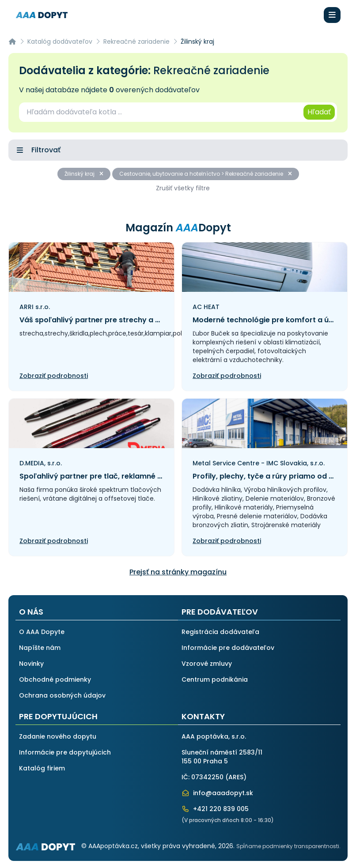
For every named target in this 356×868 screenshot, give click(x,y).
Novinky (31, 664)
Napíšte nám (40, 648)
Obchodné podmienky (55, 679)
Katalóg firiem (42, 768)
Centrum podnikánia (215, 679)
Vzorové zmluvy (207, 664)
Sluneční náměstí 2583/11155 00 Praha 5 (222, 757)
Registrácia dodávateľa (220, 632)
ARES (236, 777)
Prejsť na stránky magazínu (178, 572)
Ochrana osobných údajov (62, 695)
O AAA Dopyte (42, 632)
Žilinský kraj (84, 174)
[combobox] (161, 112)
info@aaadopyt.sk (217, 793)
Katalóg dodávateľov (60, 42)
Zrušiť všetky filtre (183, 188)
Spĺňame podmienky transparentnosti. (288, 846)
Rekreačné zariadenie (136, 42)
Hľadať (319, 112)
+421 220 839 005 (215, 809)
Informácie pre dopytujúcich (65, 752)
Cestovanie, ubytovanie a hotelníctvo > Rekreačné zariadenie (206, 174)
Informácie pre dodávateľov (228, 648)
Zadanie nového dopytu (58, 736)
